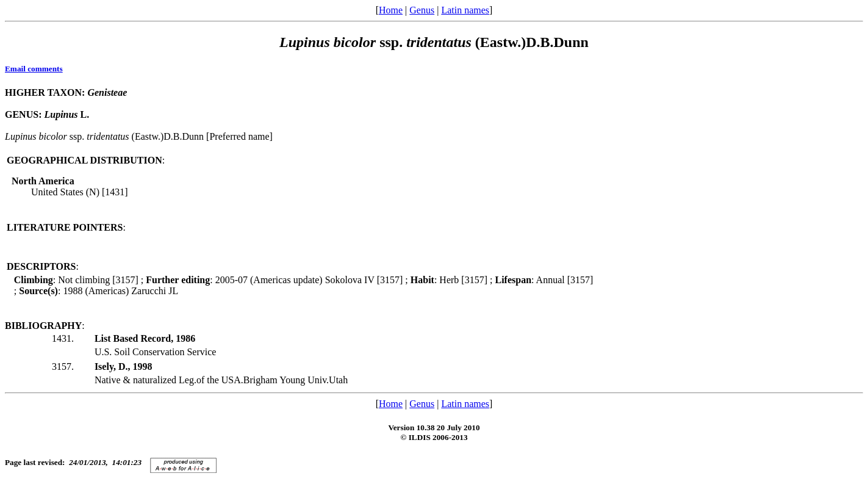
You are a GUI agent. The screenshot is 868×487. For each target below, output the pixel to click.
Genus (422, 10)
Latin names (465, 10)
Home (391, 10)
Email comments (34, 69)
